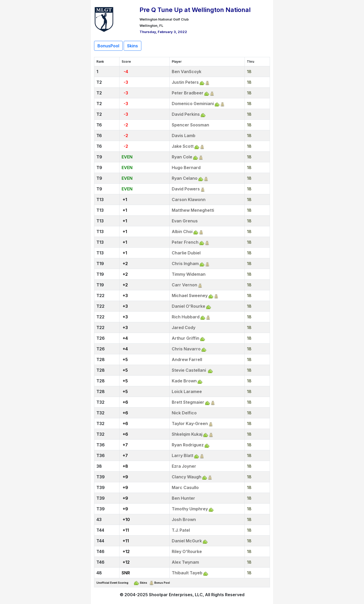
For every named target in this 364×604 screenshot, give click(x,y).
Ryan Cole (182, 157)
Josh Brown (184, 519)
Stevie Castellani (189, 370)
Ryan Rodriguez (188, 445)
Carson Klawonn (189, 200)
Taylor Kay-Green (190, 423)
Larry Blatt (183, 455)
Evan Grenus (185, 221)
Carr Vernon (184, 285)
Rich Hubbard (186, 317)
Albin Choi (182, 232)
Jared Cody (184, 327)
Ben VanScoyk (187, 72)
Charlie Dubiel (186, 253)
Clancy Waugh (187, 477)
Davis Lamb (184, 136)
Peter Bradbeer (188, 93)
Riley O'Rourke (187, 551)
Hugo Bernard (186, 168)
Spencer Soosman (190, 125)
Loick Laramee (187, 391)
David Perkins (186, 114)
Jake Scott (183, 146)
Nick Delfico (184, 413)
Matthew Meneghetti (193, 210)
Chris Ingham (185, 264)
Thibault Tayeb (187, 573)
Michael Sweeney (190, 295)
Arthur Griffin (186, 338)
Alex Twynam (185, 562)
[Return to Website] (104, 19)
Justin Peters (185, 82)
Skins (133, 46)
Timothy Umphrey (190, 509)
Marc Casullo (185, 487)
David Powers (186, 189)
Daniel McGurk (187, 541)
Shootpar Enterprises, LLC (176, 595)
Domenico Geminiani (193, 104)
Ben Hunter (183, 498)
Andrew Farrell (187, 359)
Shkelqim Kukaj (187, 434)
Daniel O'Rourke (188, 306)
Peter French (185, 242)
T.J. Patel (181, 530)
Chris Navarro (186, 349)
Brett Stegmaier (188, 402)
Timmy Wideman (189, 274)
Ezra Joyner (184, 466)
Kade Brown (184, 381)
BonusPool (108, 46)
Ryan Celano (185, 178)
